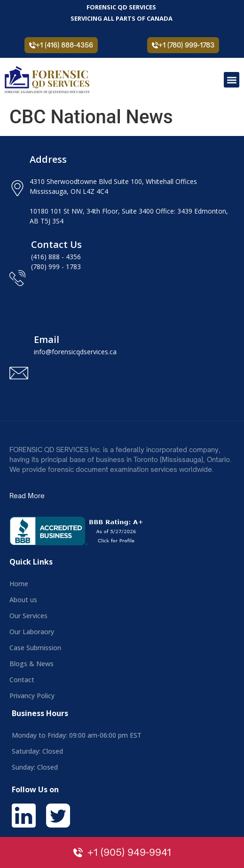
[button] (232, 80)
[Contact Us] (17, 278)
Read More (27, 496)
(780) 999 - (48, 267)
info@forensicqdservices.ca (75, 352)
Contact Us (56, 244)
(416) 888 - (48, 257)
